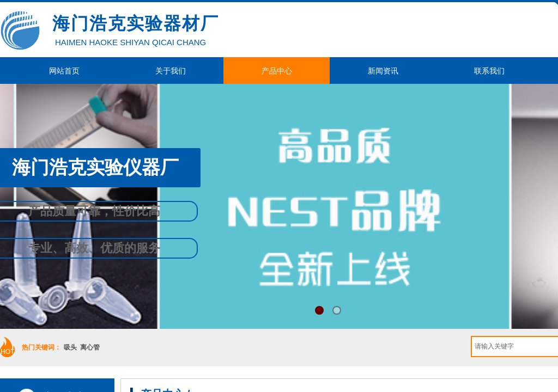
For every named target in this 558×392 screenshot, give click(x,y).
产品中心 (277, 71)
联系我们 (489, 71)
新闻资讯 (383, 71)
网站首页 (64, 71)
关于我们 (171, 71)
